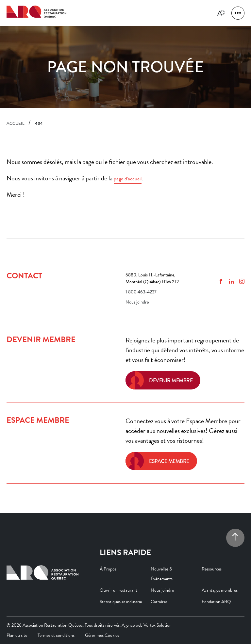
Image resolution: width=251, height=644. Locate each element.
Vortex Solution (158, 625)
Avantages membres (220, 590)
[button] (238, 13)
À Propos (108, 569)
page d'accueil (128, 179)
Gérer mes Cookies (102, 635)
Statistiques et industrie (121, 602)
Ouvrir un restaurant (118, 590)
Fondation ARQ (216, 602)
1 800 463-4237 (141, 292)
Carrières (159, 602)
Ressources (212, 569)
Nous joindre (137, 302)
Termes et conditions (56, 635)
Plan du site (17, 635)
